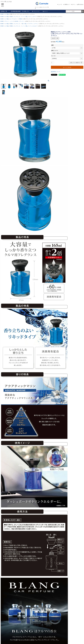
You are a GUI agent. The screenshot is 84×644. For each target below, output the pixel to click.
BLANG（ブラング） (20, 21)
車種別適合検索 (16, 11)
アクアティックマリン (33, 24)
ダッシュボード (33, 17)
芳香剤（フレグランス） (15, 17)
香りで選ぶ (25, 24)
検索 (83, 11)
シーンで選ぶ (25, 17)
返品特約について (56, 72)
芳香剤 (20, 19)
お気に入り (26, 11)
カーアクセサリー (14, 19)
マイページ (36, 11)
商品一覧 (4, 11)
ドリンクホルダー (33, 26)
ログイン (73, 4)
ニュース (60, 4)
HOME (2, 14)
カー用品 (7, 14)
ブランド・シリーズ (9, 21)
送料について (55, 51)
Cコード (54, 56)
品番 (53, 45)
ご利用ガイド (67, 4)
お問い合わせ (80, 4)
